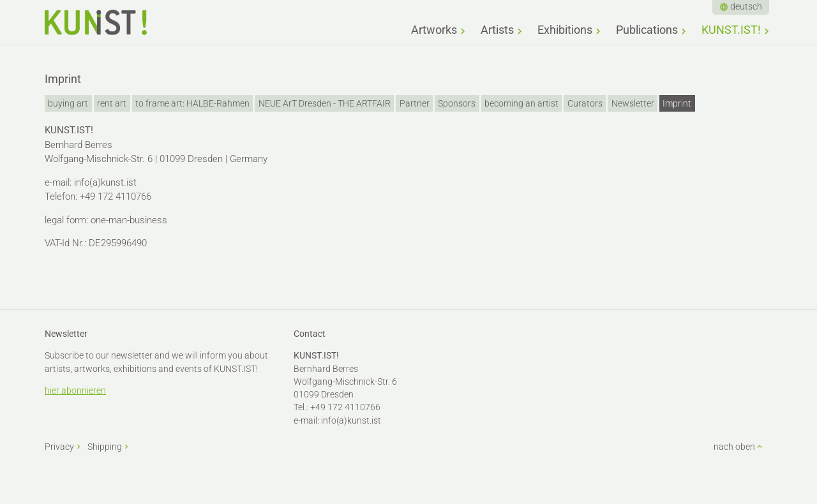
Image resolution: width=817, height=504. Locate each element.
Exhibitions (565, 30)
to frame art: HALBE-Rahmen (192, 103)
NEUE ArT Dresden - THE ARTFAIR (325, 103)
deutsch (746, 6)
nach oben (734, 447)
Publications (647, 30)
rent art (112, 103)
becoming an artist (521, 103)
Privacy (59, 447)
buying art (68, 103)
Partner (415, 103)
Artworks (434, 30)
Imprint (677, 103)
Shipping (105, 447)
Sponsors (457, 103)
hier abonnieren (75, 390)
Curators (585, 103)
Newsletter (633, 103)
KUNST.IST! (731, 30)
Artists (497, 30)
